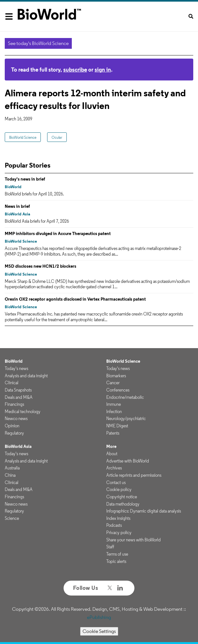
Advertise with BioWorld (128, 461)
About (112, 454)
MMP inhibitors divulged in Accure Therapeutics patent (58, 233)
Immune (114, 404)
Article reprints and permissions (134, 475)
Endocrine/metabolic (125, 397)
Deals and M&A (19, 397)
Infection (114, 411)
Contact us (116, 482)
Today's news (16, 368)
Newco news (16, 418)
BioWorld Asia (17, 214)
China (10, 475)
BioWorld (13, 187)
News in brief (17, 206)
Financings (14, 404)
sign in (103, 70)
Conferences (118, 390)
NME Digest (117, 426)
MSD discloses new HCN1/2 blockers (40, 266)
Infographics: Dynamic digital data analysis (144, 511)
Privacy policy (119, 532)
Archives (114, 468)
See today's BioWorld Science (38, 43)
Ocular (57, 137)
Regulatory (14, 433)
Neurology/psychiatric (126, 418)
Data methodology (123, 504)
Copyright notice (122, 497)
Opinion (12, 426)
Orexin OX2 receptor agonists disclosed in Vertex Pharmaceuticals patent (75, 299)
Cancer (113, 383)
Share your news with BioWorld (133, 540)
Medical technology (23, 411)
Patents (113, 433)
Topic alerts (116, 561)
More (111, 446)
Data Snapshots (18, 390)
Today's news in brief (25, 179)
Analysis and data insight (26, 376)
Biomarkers (116, 376)
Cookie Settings (99, 631)
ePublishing (99, 617)
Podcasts (114, 525)
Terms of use (117, 554)
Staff (110, 547)
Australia (12, 468)
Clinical (12, 383)
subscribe (75, 70)
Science (12, 518)
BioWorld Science (23, 137)
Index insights (118, 518)
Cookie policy (119, 489)
